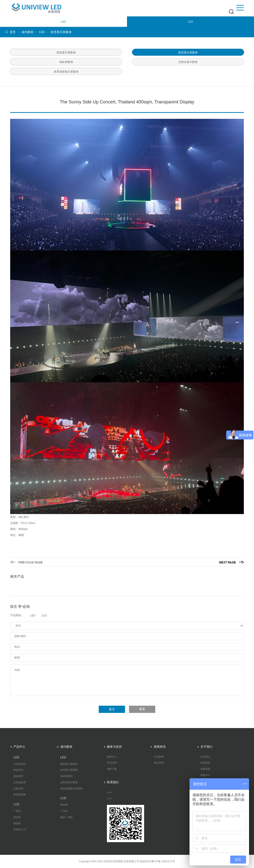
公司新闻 (159, 757)
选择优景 (205, 769)
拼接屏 (17, 824)
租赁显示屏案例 (61, 32)
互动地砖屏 (20, 782)
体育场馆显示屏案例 (71, 789)
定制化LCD (20, 829)
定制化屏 (18, 789)
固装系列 (18, 776)
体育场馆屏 (20, 795)
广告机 (17, 811)
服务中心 (112, 757)
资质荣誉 (205, 763)
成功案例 (27, 32)
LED (42, 32)
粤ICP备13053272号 (163, 861)
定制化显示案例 (69, 782)
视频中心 (205, 775)
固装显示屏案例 (69, 764)
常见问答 (112, 763)
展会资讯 (159, 763)
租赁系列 (18, 770)
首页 (13, 32)
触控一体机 (66, 817)
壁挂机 (17, 817)
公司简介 (205, 757)
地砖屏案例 (66, 776)
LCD (109, 798)
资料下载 (112, 769)
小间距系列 (20, 764)
